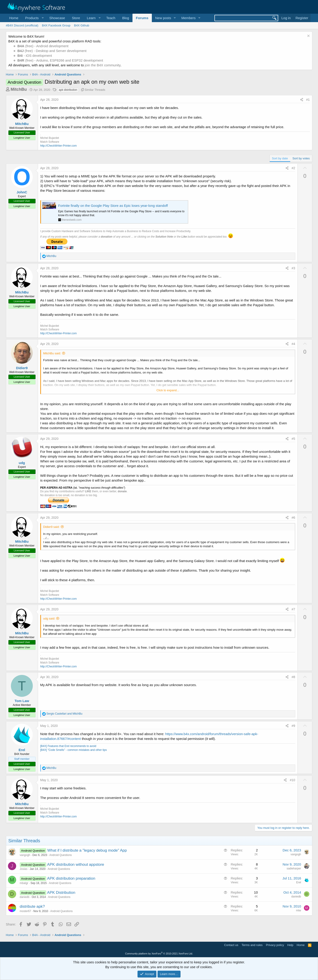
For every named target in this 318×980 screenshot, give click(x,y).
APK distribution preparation (71, 878)
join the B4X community (102, 65)
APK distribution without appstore (76, 865)
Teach (111, 18)
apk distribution (68, 90)
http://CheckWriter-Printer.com (59, 146)
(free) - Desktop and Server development (52, 51)
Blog (126, 18)
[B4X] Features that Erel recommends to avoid (68, 746)
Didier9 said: (51, 527)
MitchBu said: (52, 353)
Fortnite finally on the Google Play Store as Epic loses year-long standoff (113, 206)
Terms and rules (252, 945)
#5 (293, 439)
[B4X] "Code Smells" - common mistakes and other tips (74, 750)
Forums (142, 18)
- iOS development (35, 56)
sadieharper (294, 869)
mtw (299, 910)
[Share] (302, 100)
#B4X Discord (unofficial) (22, 25)
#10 (292, 780)
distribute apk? (32, 906)
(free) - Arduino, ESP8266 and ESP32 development (60, 60)
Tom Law (22, 701)
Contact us (231, 945)
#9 (293, 726)
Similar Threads (95, 90)
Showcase (57, 18)
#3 (293, 268)
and (64, 714)
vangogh (25, 855)
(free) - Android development (43, 46)
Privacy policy (275, 945)
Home (14, 18)
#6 (293, 518)
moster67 (25, 911)
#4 (293, 344)
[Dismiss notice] (308, 36)
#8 (293, 677)
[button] (34, 18)
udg (22, 463)
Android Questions (61, 855)
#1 (308, 100)
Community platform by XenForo (159, 954)
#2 (293, 168)
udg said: (49, 618)
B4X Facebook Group (56, 25)
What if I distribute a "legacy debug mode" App (87, 850)
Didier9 (22, 368)
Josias (24, 869)
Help (290, 945)
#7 (293, 609)
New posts (163, 18)
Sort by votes (301, 158)
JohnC (22, 192)
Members (189, 18)
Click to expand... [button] (168, 390)
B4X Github (82, 25)
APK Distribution (61, 893)
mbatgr (24, 883)
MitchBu (19, 89)
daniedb (25, 897)
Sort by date (280, 158)
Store (76, 18)
